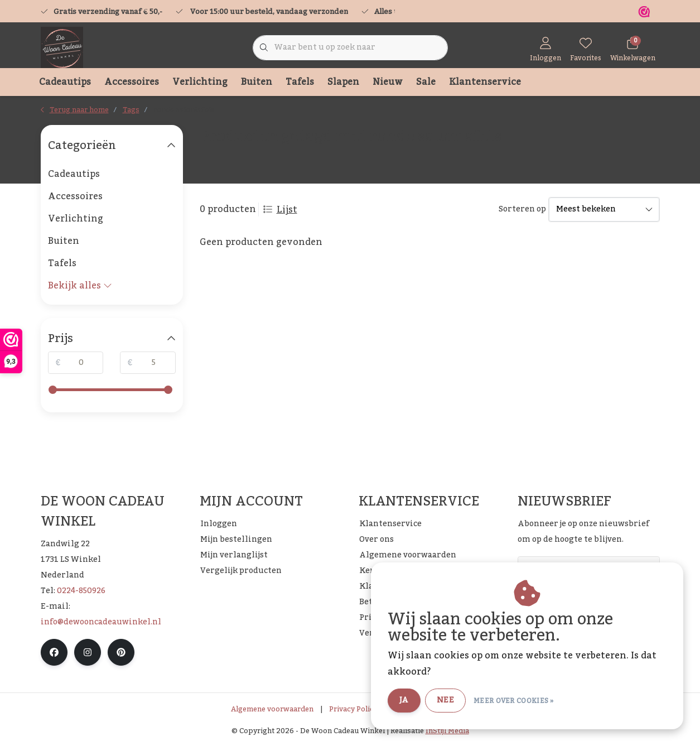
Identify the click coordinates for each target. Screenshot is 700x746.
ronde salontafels (184, 110)
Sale (426, 82)
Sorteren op (522, 210)
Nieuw (388, 82)
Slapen (343, 82)
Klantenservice (485, 82)
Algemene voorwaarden (272, 709)
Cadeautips (65, 82)
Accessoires (132, 82)
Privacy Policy (353, 709)
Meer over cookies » (514, 701)
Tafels (300, 82)
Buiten (257, 82)
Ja (404, 700)
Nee (445, 700)
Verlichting (200, 82)
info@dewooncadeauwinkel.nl (101, 622)
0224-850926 (81, 591)
